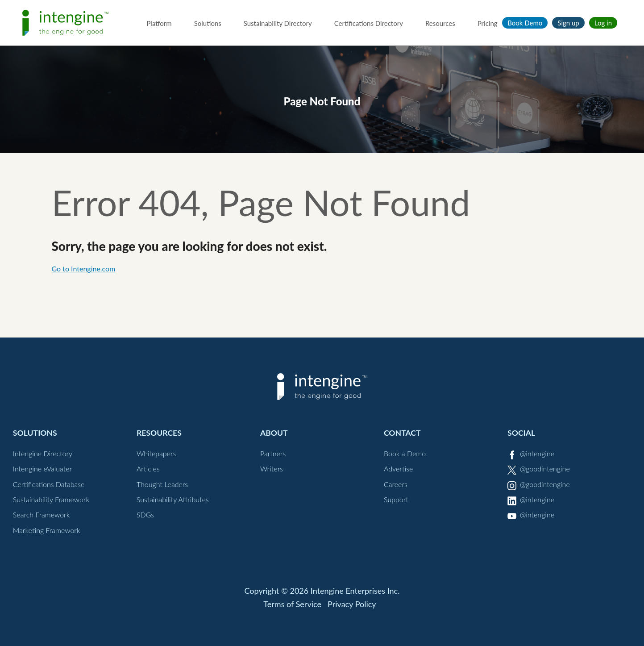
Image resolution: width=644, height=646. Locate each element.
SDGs (145, 515)
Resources (440, 23)
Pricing (488, 23)
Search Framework (42, 515)
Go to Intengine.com (83, 269)
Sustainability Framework (51, 499)
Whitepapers (156, 453)
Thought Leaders (162, 484)
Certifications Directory (369, 23)
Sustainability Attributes (173, 499)
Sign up (568, 23)
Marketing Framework (47, 530)
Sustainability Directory (278, 23)
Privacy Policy (352, 604)
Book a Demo (405, 453)
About (274, 433)
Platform (159, 23)
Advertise (398, 469)
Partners (273, 453)
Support (396, 499)
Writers (272, 469)
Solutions (208, 23)
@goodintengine (545, 469)
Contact (402, 433)
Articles (148, 469)
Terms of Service (292, 604)
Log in (603, 23)
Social (521, 433)
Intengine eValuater (42, 469)
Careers (396, 484)
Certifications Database (49, 484)
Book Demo (525, 23)
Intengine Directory (43, 453)
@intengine (537, 453)
